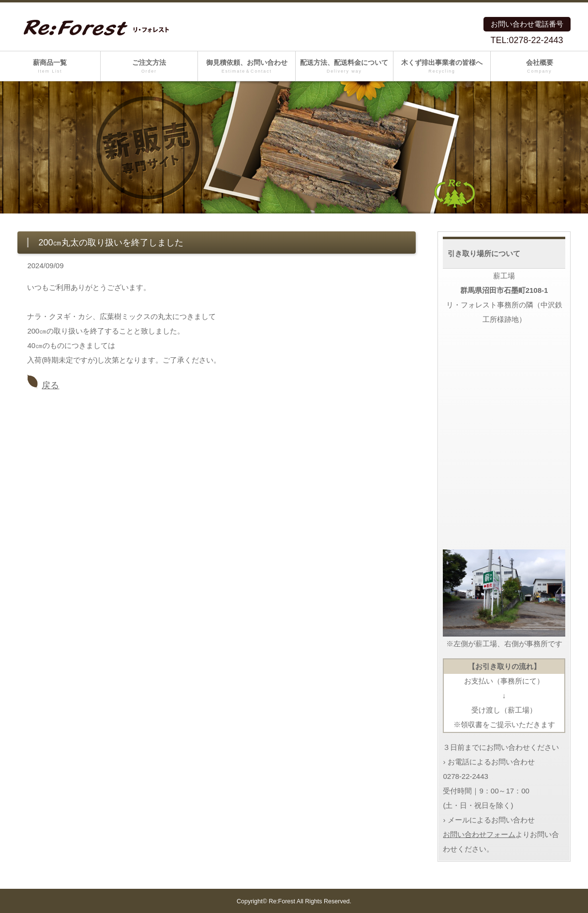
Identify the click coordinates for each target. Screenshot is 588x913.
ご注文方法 (149, 67)
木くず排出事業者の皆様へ (442, 67)
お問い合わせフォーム (479, 834)
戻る (50, 385)
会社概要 (539, 67)
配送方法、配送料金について (344, 67)
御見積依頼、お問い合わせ (247, 67)
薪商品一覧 (50, 67)
